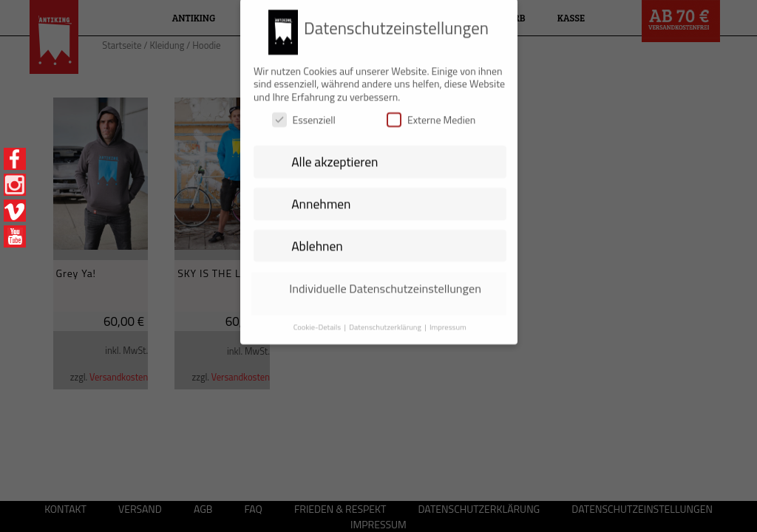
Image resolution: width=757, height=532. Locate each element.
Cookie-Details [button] (318, 319)
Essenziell (304, 113)
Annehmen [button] (321, 196)
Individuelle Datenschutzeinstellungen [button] (385, 281)
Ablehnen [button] (317, 238)
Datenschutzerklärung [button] (386, 319)
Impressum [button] (448, 319)
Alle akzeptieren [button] (335, 155)
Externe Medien (431, 113)
